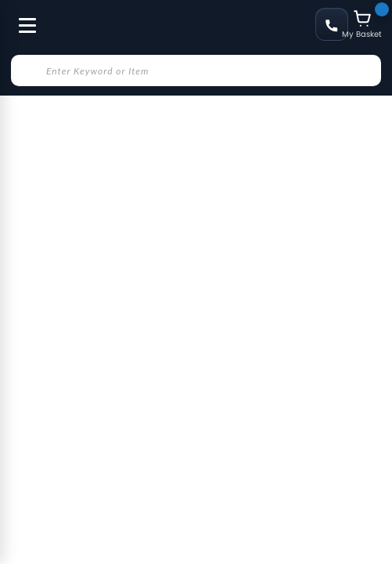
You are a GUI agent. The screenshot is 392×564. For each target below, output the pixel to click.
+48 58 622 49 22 (332, 24)
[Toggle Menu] (20, 17)
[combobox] (196, 70)
